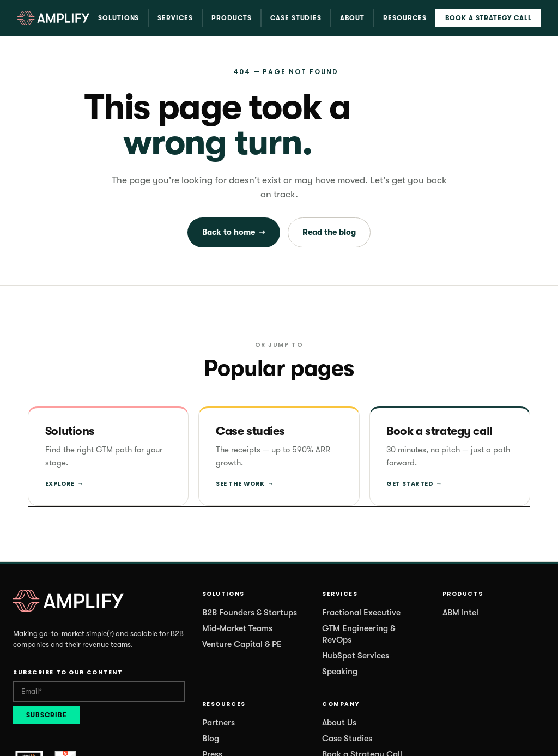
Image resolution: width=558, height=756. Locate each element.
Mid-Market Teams (237, 628)
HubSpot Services (356, 656)
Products (232, 18)
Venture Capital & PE (242, 644)
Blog (211, 739)
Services (175, 18)
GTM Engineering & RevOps (359, 634)
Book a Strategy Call (489, 18)
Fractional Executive (361, 613)
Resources (405, 18)
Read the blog (329, 232)
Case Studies (296, 18)
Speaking (340, 672)
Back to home (234, 232)
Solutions (119, 18)
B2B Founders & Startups (250, 613)
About (352, 18)
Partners (219, 723)
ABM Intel (460, 613)
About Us (339, 723)
